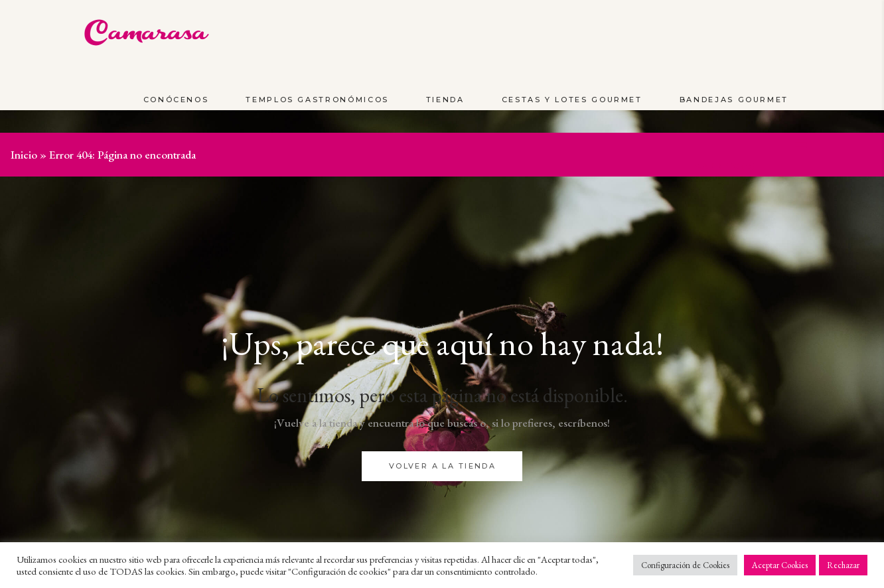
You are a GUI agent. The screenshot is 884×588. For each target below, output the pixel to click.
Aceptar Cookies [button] (780, 565)
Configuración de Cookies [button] (685, 565)
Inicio (24, 155)
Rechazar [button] (843, 565)
